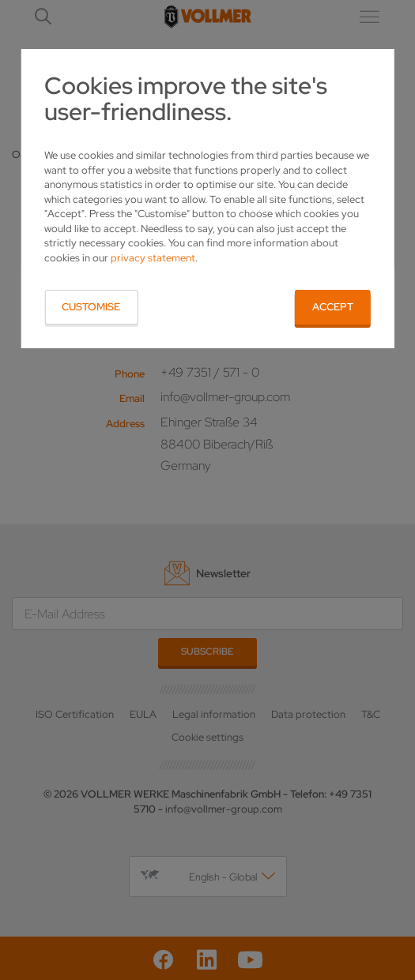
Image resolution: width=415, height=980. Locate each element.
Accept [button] (333, 307)
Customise (91, 307)
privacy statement (153, 258)
